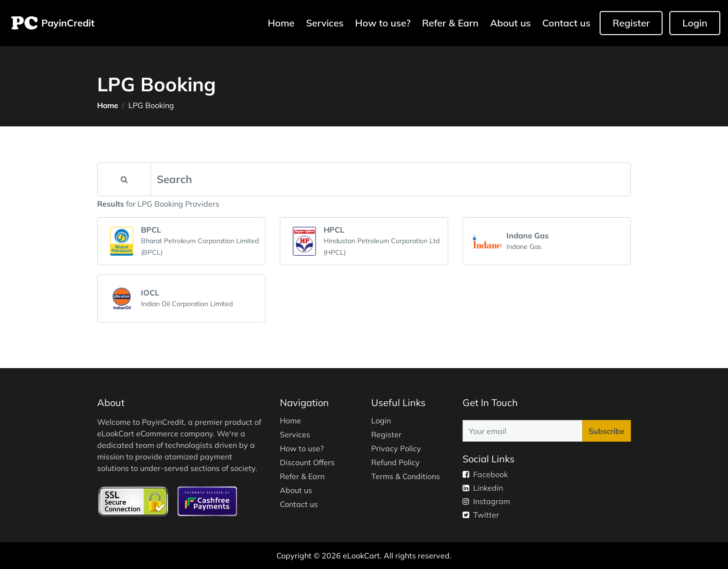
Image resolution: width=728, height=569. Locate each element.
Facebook (485, 474)
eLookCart (361, 556)
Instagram (486, 501)
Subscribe (607, 431)
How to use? (383, 23)
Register (631, 23)
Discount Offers (307, 462)
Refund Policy (395, 462)
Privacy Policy (396, 448)
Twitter (481, 515)
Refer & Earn (450, 23)
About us (510, 23)
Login (695, 23)
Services (325, 23)
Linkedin (483, 488)
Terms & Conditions (406, 476)
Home (282, 22)
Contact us (566, 23)
